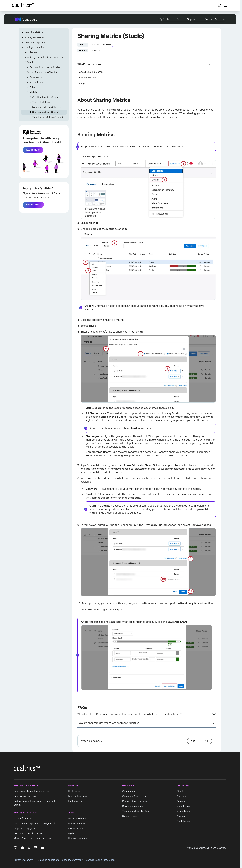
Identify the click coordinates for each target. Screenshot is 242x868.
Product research (77, 828)
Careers (181, 801)
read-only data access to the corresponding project (130, 509)
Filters (33, 87)
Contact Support (187, 19)
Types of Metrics (41, 102)
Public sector (75, 801)
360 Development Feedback (29, 833)
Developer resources (133, 806)
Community (129, 791)
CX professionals (77, 818)
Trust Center (183, 821)
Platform (181, 796)
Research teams (77, 823)
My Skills (164, 19)
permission (144, 147)
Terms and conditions (48, 860)
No (206, 741)
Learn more (33, 150)
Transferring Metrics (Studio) (48, 117)
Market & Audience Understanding (32, 838)
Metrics (34, 92)
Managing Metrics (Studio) (46, 107)
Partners (181, 816)
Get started (33, 205)
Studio (31, 62)
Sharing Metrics (88, 78)
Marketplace (183, 806)
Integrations (183, 811)
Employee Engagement (26, 828)
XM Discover (32, 52)
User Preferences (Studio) (43, 72)
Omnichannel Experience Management (35, 823)
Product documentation (135, 801)
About (180, 791)
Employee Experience (36, 47)
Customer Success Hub (135, 796)
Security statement (72, 860)
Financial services (77, 796)
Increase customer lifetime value (31, 791)
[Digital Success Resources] (219, 5)
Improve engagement (25, 796)
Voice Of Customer (24, 818)
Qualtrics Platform (34, 32)
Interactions (36, 82)
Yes (193, 741)
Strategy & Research (35, 37)
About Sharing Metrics (91, 72)
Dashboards (36, 77)
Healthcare (74, 791)
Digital (72, 833)
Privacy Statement (24, 860)
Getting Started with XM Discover (45, 57)
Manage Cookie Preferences (100, 860)
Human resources (77, 838)
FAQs (82, 83)
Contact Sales (213, 19)
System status (130, 816)
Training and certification (136, 811)
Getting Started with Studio (45, 67)
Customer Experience (36, 42)
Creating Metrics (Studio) (46, 97)
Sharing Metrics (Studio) (46, 112)
